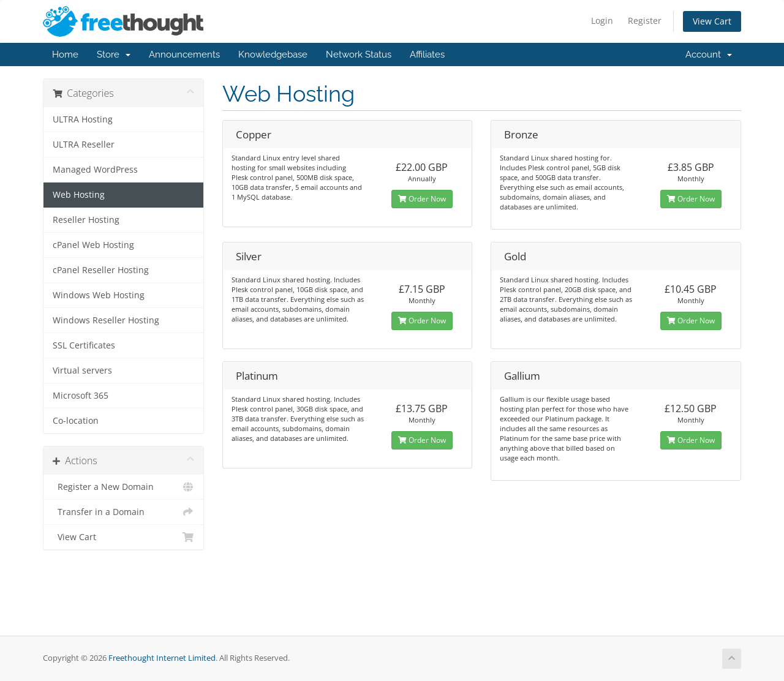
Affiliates (427, 55)
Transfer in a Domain (123, 512)
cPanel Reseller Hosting (101, 270)
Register (645, 21)
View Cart (712, 21)
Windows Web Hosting (99, 295)
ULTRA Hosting (83, 119)
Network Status (359, 55)
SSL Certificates (84, 345)
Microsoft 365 (81, 396)
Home (65, 55)
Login (602, 21)
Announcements (184, 55)
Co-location (76, 421)
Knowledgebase (273, 55)
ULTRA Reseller (84, 145)
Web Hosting (79, 195)
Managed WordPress (95, 170)
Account (709, 55)
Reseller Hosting (86, 220)
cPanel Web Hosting (93, 245)
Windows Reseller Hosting (106, 320)
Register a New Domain (123, 487)
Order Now (422, 199)
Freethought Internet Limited (162, 658)
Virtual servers (82, 371)
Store (114, 55)
